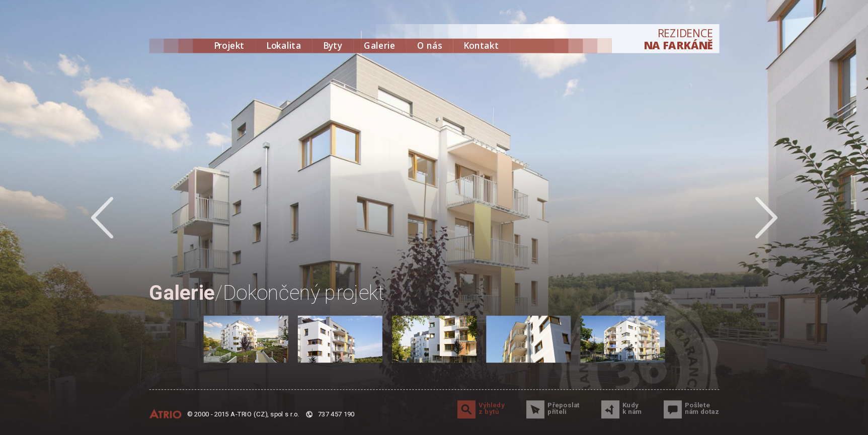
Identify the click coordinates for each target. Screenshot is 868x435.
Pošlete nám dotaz (702, 409)
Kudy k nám (632, 409)
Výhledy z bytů (492, 409)
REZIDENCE (678, 39)
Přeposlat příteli (564, 409)
